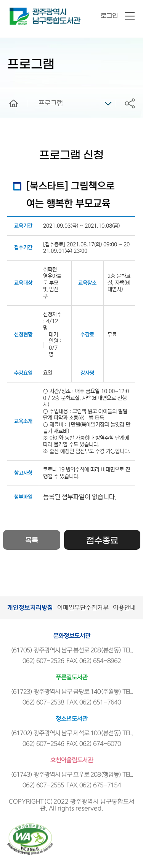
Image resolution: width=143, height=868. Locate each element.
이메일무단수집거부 (83, 608)
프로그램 (51, 103)
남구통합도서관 (20, 11)
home (8, 92)
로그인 (109, 16)
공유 (130, 103)
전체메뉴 (130, 17)
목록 (32, 540)
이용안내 (124, 608)
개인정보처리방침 (30, 608)
